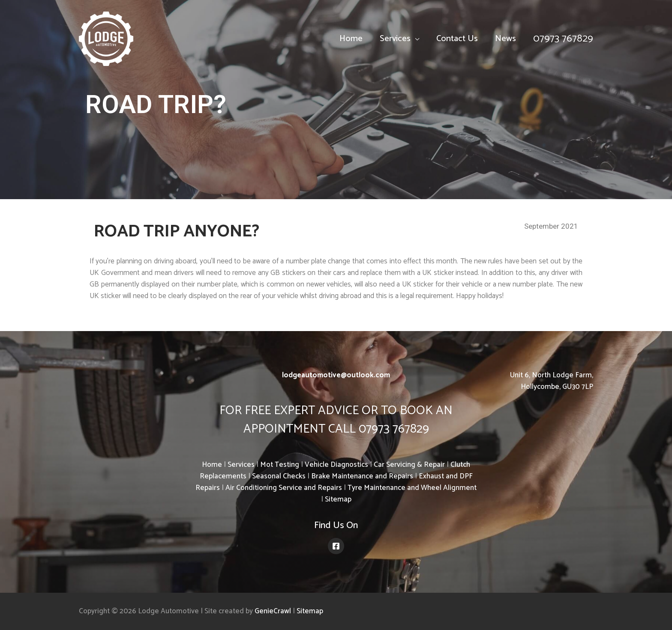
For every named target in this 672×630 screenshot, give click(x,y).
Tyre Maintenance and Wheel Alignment (412, 488)
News (505, 39)
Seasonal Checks (279, 476)
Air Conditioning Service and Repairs (284, 488)
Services (395, 39)
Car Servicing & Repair (409, 465)
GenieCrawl (273, 611)
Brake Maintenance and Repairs (362, 476)
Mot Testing (280, 465)
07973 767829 (563, 39)
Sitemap (338, 499)
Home (351, 39)
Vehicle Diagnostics (336, 465)
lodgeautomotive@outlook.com (336, 375)
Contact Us (457, 39)
